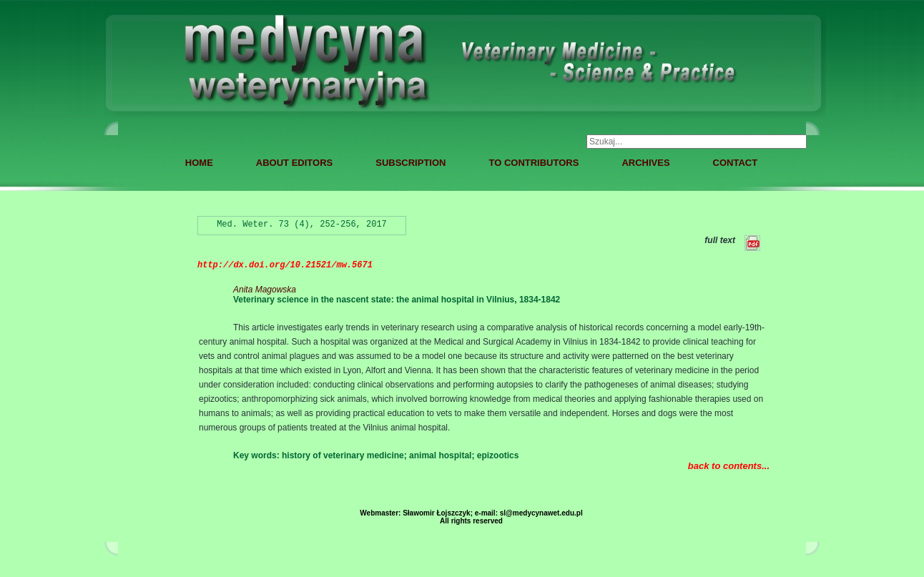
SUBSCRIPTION (411, 163)
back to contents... (729, 466)
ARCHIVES (645, 163)
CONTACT (736, 163)
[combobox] (697, 142)
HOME (199, 163)
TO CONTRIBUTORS (534, 163)
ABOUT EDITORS (294, 163)
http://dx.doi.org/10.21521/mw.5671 (285, 265)
